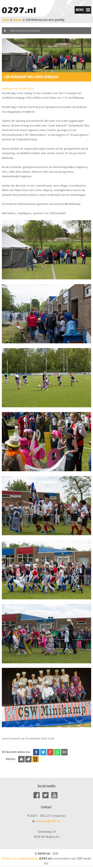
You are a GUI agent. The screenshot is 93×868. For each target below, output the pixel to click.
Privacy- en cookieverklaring (20, 858)
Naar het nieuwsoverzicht (25, 31)
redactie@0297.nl (48, 821)
